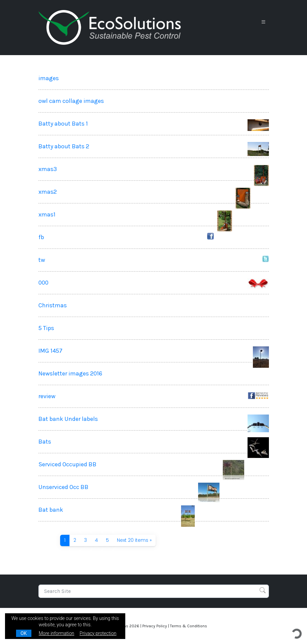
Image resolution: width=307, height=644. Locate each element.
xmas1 (47, 214)
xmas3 (48, 169)
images (49, 78)
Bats (45, 442)
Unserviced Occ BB (63, 487)
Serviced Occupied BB (67, 464)
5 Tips (46, 328)
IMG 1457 (50, 351)
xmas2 (48, 192)
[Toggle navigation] (264, 22)
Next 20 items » (134, 540)
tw (42, 260)
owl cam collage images (71, 101)
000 (43, 283)
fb (41, 237)
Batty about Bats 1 (63, 124)
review (47, 396)
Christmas (53, 305)
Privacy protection (98, 633)
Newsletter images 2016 (70, 373)
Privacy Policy (155, 626)
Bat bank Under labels (68, 419)
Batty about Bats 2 (64, 146)
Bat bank (51, 510)
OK (24, 633)
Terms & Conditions (189, 626)
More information (56, 633)
